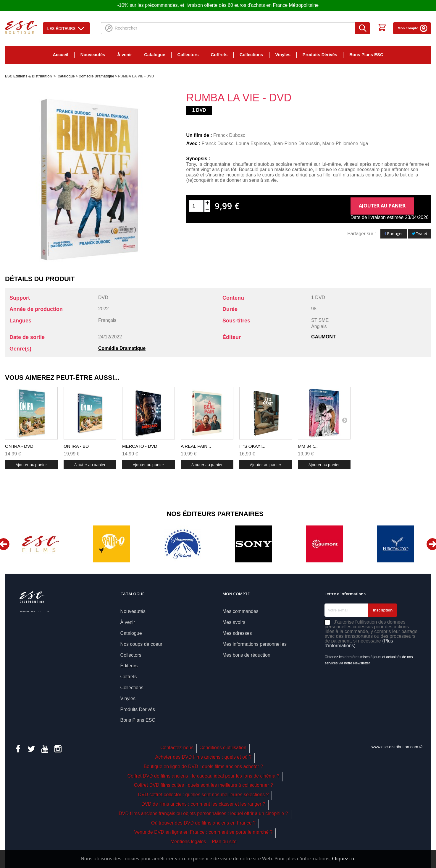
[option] (41, 544)
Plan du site (224, 842)
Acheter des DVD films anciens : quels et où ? (204, 757)
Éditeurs (129, 666)
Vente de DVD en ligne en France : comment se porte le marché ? (204, 832)
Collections (251, 55)
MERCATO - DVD (140, 446)
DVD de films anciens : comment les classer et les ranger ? (203, 804)
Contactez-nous (177, 748)
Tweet (419, 233)
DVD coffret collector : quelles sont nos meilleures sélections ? (204, 795)
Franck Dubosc (229, 135)
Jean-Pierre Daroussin (296, 143)
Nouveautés (93, 55)
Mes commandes (240, 611)
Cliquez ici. (344, 859)
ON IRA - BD (76, 446)
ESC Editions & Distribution (28, 76)
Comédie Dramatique (122, 348)
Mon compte (413, 28)
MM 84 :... (308, 446)
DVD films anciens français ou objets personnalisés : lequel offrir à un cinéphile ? (203, 813)
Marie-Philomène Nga (345, 143)
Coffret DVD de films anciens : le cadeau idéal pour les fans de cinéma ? (204, 776)
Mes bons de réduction (246, 655)
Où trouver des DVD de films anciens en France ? (203, 823)
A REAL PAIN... (196, 446)
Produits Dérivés (320, 55)
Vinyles (283, 55)
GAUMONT (323, 337)
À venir (125, 55)
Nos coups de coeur (141, 644)
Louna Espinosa (253, 143)
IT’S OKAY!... (252, 446)
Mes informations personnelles (255, 644)
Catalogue (155, 55)
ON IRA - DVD (19, 446)
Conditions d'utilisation (223, 748)
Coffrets (219, 55)
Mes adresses (237, 633)
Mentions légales (188, 842)
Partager (394, 233)
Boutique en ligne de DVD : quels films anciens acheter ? (204, 766)
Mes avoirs (234, 622)
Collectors (188, 55)
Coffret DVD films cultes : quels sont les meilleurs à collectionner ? (203, 785)
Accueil (60, 55)
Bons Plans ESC (366, 55)
